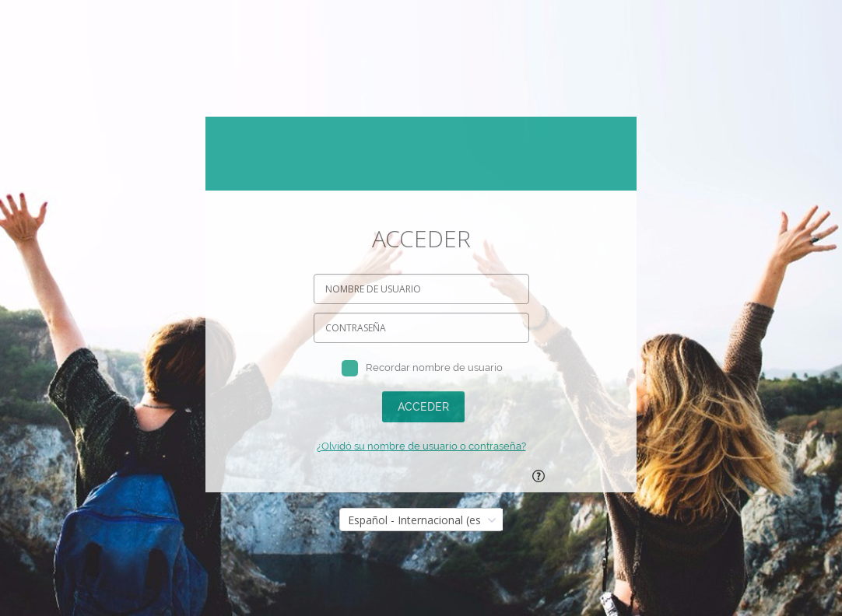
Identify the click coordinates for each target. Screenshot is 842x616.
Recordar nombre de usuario (434, 367)
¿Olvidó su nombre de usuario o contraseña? (421, 446)
